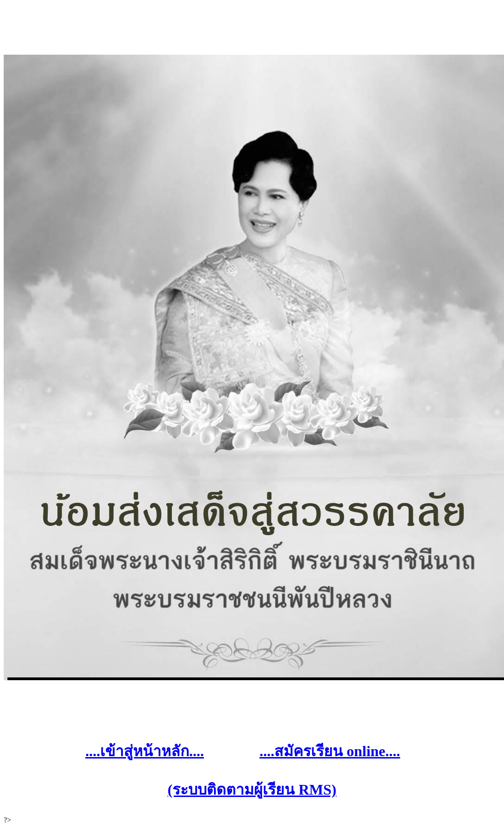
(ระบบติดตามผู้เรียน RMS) (252, 790)
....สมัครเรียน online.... (330, 751)
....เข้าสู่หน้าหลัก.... (145, 751)
